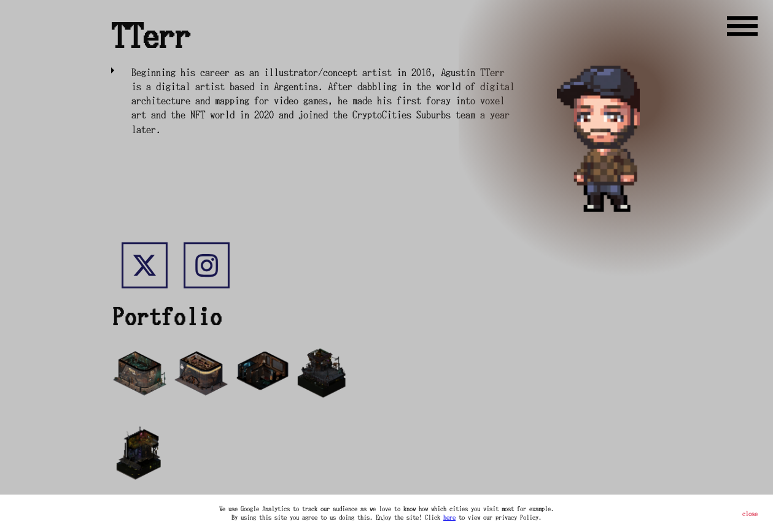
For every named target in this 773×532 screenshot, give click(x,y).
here (449, 517)
